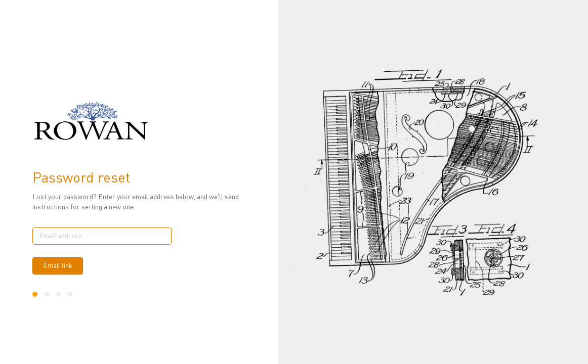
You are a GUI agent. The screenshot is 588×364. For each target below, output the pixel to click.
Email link (58, 266)
